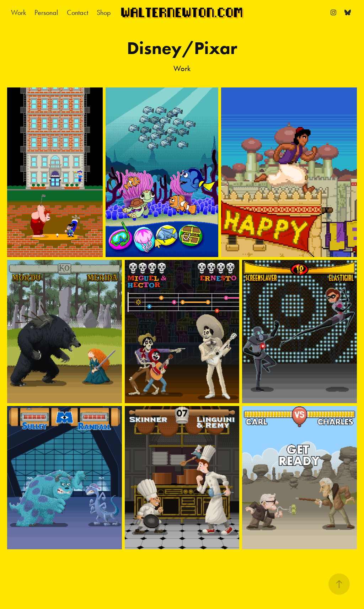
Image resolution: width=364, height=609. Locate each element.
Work (18, 12)
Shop (104, 12)
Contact (77, 12)
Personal (46, 12)
